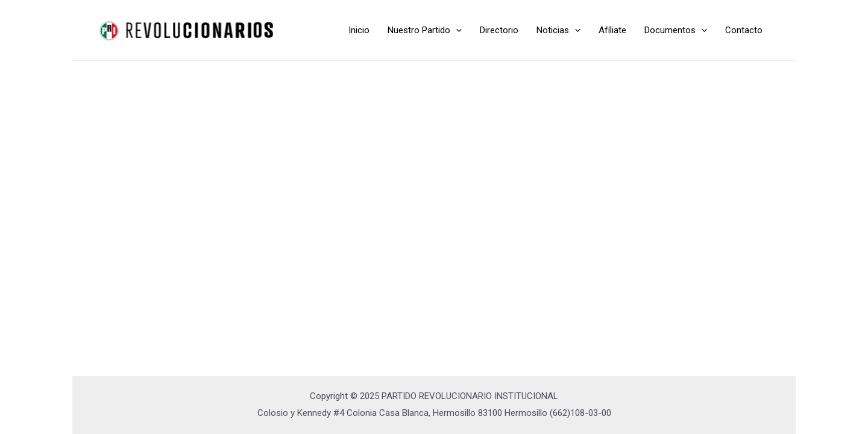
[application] (456, 30)
